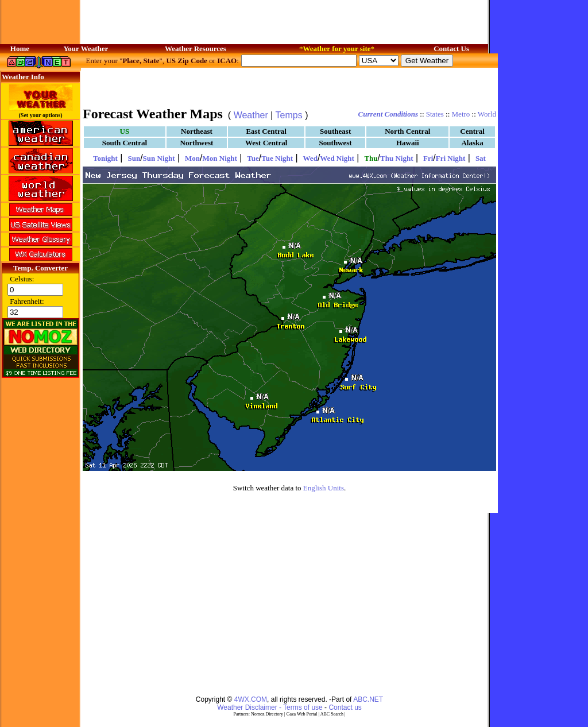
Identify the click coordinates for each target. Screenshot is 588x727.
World (487, 114)
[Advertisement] (289, 86)
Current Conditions (388, 114)
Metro (461, 114)
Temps (289, 115)
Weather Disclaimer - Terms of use (270, 707)
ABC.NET (368, 699)
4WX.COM (251, 699)
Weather (251, 115)
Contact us (345, 707)
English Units (324, 488)
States (435, 114)
